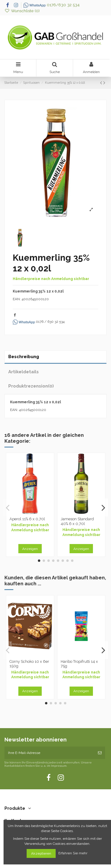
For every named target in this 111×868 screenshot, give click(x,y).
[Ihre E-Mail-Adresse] (49, 753)
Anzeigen (30, 549)
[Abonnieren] (100, 753)
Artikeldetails (24, 372)
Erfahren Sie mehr (73, 853)
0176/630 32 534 (52, 5)
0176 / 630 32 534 (39, 322)
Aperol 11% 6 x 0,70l (27, 519)
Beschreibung (24, 356)
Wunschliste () (22, 11)
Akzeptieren (41, 853)
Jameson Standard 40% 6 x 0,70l (77, 521)
